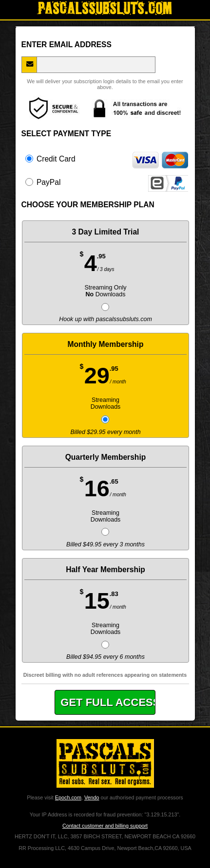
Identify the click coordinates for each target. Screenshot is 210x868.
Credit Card (107, 159)
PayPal (107, 182)
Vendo (92, 797)
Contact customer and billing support (105, 826)
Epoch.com (68, 797)
